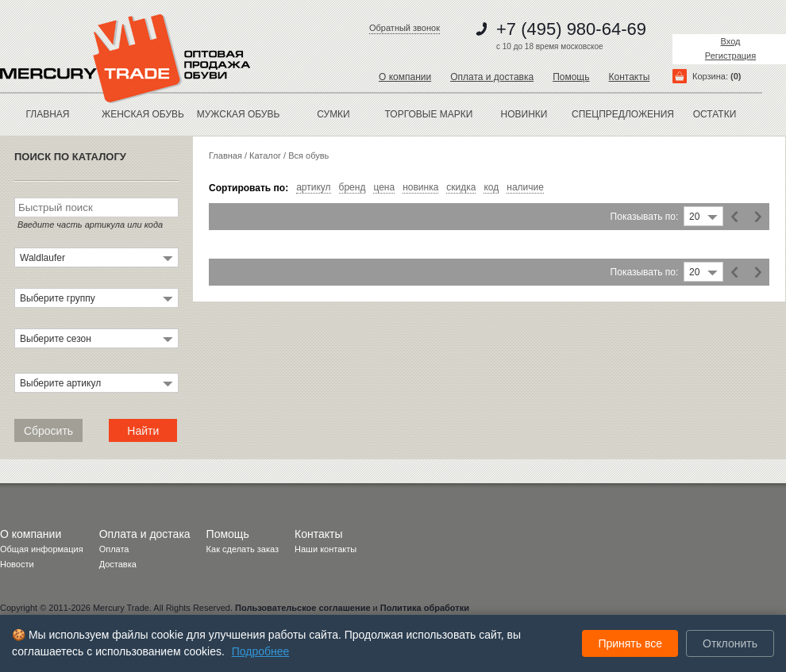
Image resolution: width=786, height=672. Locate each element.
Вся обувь (308, 156)
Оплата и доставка (492, 77)
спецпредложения (619, 114)
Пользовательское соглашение (302, 608)
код (491, 188)
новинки (524, 114)
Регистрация (730, 56)
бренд (353, 188)
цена (384, 188)
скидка (461, 188)
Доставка (118, 564)
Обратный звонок (405, 28)
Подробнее (261, 651)
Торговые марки (429, 114)
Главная (47, 114)
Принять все (630, 643)
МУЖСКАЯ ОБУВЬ (239, 114)
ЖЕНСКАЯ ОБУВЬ (143, 114)
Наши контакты (326, 549)
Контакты (629, 77)
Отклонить (730, 643)
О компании (405, 77)
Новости (17, 564)
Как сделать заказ (243, 549)
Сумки (333, 114)
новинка (420, 188)
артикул (313, 188)
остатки (715, 114)
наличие (525, 188)
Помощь (571, 77)
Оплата (114, 549)
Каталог (265, 156)
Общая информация (42, 549)
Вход (731, 41)
